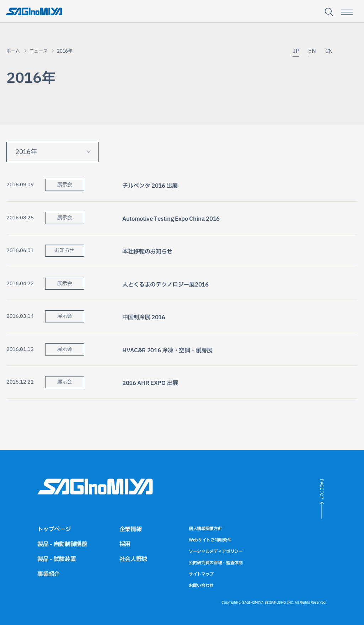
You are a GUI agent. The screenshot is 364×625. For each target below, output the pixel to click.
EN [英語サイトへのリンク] (312, 52)
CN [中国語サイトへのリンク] (329, 52)
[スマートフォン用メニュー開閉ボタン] (347, 12)
